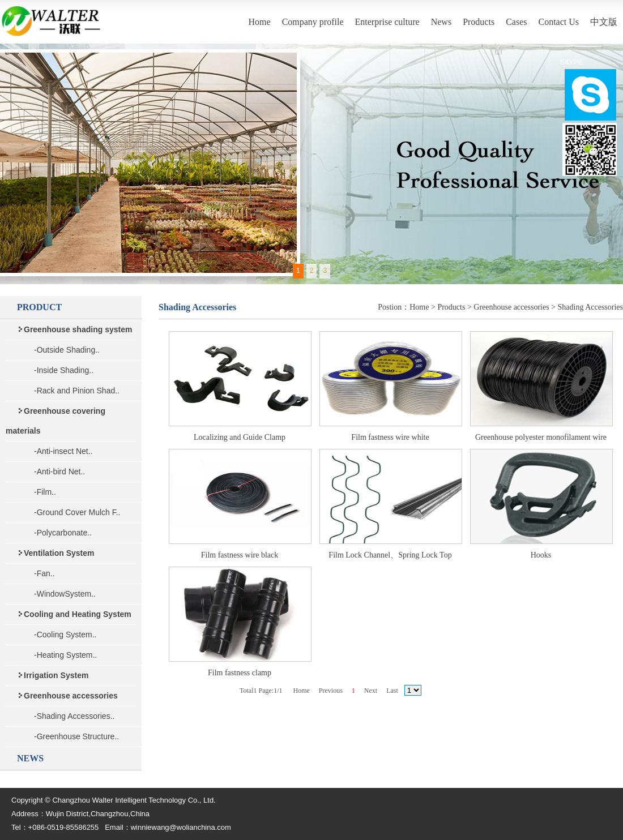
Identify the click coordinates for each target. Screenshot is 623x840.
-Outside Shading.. (67, 350)
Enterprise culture (387, 22)
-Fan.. (44, 573)
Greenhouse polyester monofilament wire (541, 437)
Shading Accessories (590, 307)
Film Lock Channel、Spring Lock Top (390, 555)
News (441, 22)
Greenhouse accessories (511, 307)
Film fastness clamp (240, 673)
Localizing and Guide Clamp (240, 437)
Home (260, 22)
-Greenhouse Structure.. (76, 736)
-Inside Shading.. (64, 370)
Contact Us (558, 22)
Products (479, 22)
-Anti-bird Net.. (59, 472)
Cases (516, 22)
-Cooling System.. (65, 635)
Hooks (541, 555)
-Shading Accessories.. (74, 716)
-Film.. (45, 492)
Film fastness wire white (390, 437)
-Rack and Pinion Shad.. (77, 391)
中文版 (604, 22)
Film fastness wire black (240, 555)
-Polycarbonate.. (63, 533)
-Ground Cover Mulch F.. (77, 512)
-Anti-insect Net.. (63, 451)
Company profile (313, 22)
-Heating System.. (65, 655)
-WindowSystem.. (65, 594)
